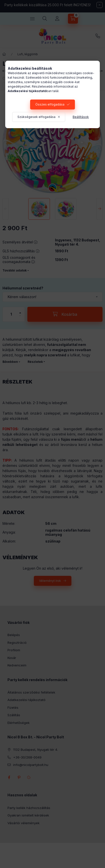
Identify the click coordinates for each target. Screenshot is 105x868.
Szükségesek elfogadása (36, 117)
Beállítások (81, 117)
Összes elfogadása (50, 104)
